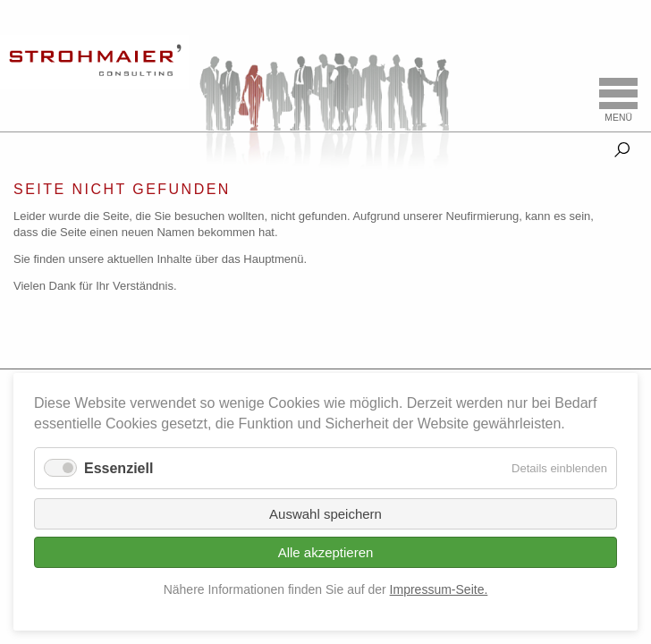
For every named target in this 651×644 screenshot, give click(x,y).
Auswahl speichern (325, 514)
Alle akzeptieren (326, 552)
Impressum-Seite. (439, 589)
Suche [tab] (622, 146)
